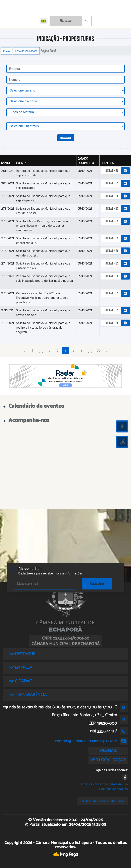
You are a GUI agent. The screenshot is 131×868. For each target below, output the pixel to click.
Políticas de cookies (113, 789)
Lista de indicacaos (26, 51)
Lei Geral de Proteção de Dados (102, 801)
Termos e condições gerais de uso (103, 784)
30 (99, 350)
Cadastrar (97, 584)
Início (6, 51)
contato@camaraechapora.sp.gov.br (86, 741)
